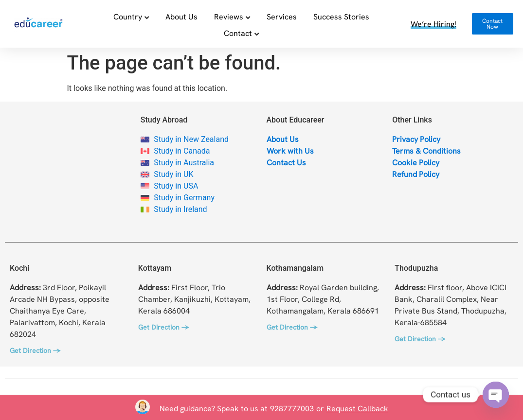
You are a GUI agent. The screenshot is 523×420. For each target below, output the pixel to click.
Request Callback (357, 409)
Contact (238, 33)
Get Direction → (35, 350)
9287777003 (292, 409)
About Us (181, 17)
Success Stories (341, 17)
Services (282, 17)
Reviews (229, 17)
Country (128, 17)
